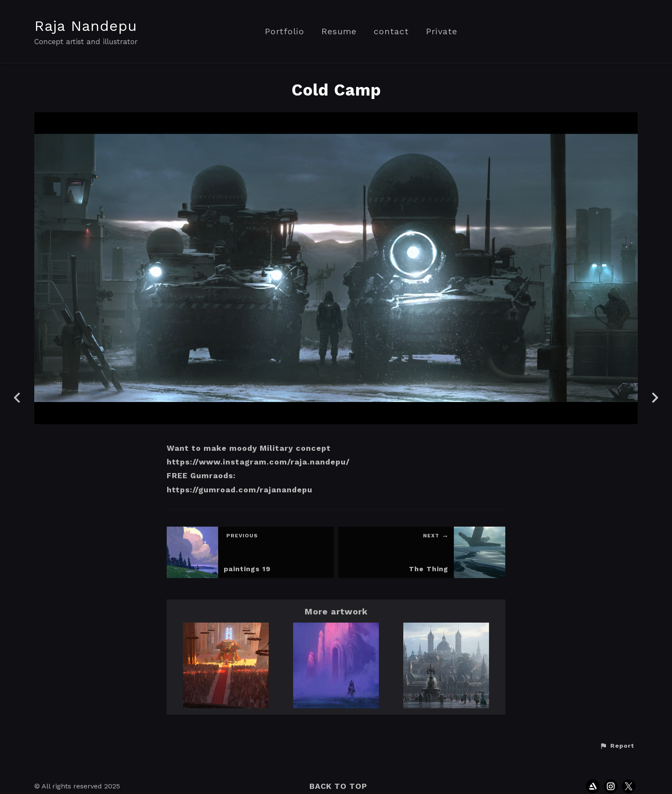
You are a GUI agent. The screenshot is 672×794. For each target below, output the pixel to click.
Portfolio (285, 31)
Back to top (338, 786)
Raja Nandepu (86, 26)
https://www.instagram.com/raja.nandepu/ (258, 462)
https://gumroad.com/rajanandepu (240, 490)
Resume (339, 31)
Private (442, 31)
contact (391, 31)
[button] (617, 746)
